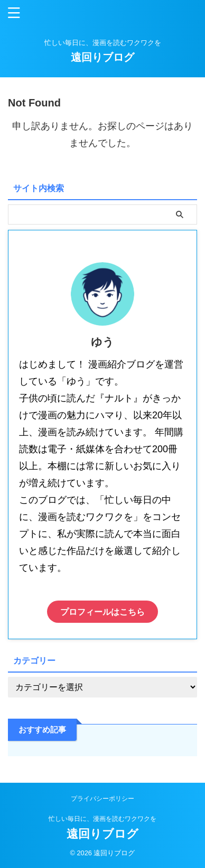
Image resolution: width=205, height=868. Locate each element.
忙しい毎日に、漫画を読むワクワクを (102, 819)
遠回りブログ (102, 57)
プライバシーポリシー (102, 799)
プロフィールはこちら (102, 612)
